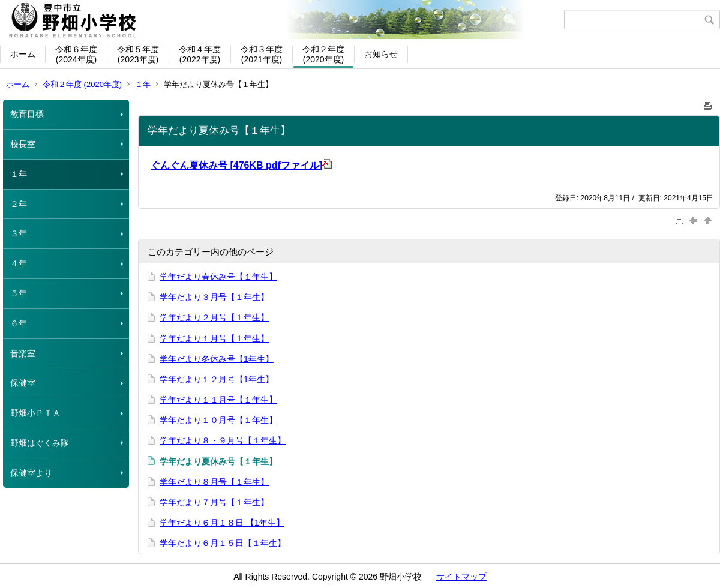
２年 (19, 204)
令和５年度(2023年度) (138, 54)
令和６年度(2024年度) (76, 54)
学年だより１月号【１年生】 (214, 338)
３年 (19, 233)
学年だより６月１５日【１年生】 (223, 543)
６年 (19, 323)
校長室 (23, 144)
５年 (19, 293)
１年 (143, 84)
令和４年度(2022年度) (200, 54)
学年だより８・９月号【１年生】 (223, 440)
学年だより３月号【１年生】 (214, 297)
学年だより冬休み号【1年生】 (217, 359)
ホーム (23, 54)
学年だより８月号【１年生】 (214, 482)
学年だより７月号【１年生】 (214, 502)
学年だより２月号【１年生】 (214, 317)
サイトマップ (461, 577)
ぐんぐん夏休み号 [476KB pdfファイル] (241, 165)
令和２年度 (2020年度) (82, 84)
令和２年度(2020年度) (323, 54)
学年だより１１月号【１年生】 (218, 400)
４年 (19, 263)
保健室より (31, 473)
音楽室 (23, 353)
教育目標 (27, 114)
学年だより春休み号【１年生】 (218, 277)
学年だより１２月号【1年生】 (217, 379)
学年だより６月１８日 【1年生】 (222, 523)
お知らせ (381, 54)
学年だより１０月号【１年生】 (218, 420)
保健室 (23, 383)
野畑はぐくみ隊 (40, 443)
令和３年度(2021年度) (262, 54)
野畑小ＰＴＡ (35, 413)
